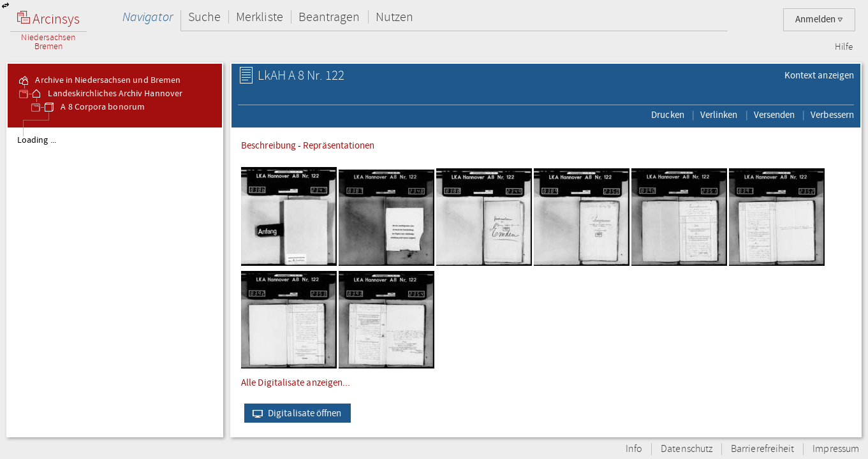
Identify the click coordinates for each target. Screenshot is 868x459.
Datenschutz (687, 449)
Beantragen (329, 17)
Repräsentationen (339, 145)
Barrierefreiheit (762, 449)
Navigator (148, 17)
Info (634, 449)
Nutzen (394, 17)
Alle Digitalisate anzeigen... (296, 382)
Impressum (836, 449)
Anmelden (819, 19)
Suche (204, 17)
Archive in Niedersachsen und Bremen (99, 80)
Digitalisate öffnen (294, 413)
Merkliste (260, 17)
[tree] (115, 282)
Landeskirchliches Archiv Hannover (106, 94)
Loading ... (37, 140)
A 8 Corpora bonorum (94, 107)
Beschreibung (268, 145)
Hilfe (844, 47)
